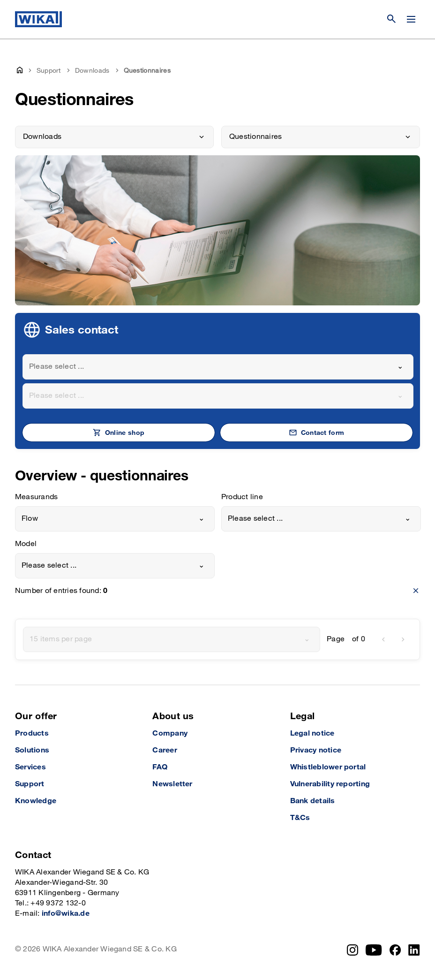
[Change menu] (411, 19)
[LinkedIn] (414, 950)
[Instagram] (352, 950)
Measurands (36, 497)
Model (26, 544)
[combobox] (218, 367)
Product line (242, 497)
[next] (403, 639)
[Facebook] (395, 950)
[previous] (383, 639)
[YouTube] (374, 950)
